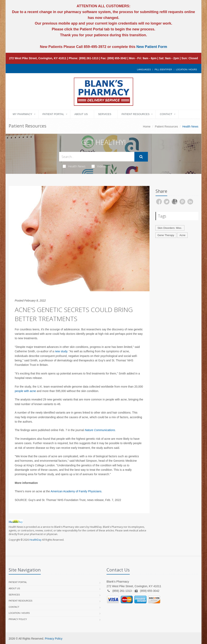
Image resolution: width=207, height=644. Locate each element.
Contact (166, 114)
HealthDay (35, 540)
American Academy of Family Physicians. (76, 491)
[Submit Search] (141, 157)
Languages (144, 69)
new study (61, 351)
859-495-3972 (95, 47)
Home (147, 127)
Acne (182, 235)
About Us (81, 114)
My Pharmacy (22, 114)
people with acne (25, 391)
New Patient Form (152, 47)
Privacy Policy (18, 619)
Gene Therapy (166, 235)
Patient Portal (53, 114)
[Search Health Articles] (97, 157)
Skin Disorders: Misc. (170, 228)
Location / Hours (186, 69)
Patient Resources (135, 114)
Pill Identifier (163, 69)
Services (105, 114)
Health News (74, 166)
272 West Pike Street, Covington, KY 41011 (38, 58)
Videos (99, 166)
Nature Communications (100, 430)
